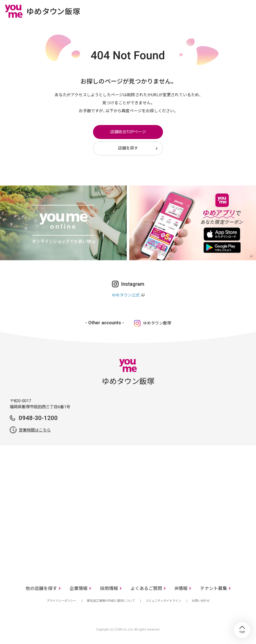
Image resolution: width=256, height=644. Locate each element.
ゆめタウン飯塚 (157, 323)
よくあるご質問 (146, 588)
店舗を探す (128, 148)
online (232, 11)
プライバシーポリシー (61, 601)
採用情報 (109, 588)
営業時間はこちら (35, 430)
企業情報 (78, 588)
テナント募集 (213, 588)
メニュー (247, 11)
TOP (242, 630)
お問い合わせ (201, 601)
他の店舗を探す (41, 588)
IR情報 (181, 588)
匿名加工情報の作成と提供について (111, 601)
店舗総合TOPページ (128, 132)
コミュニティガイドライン (163, 601)
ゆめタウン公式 (126, 295)
